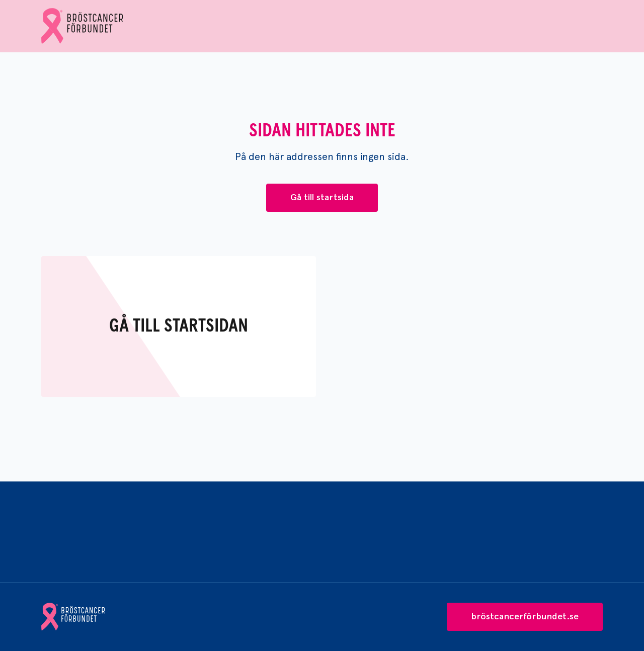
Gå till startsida (322, 197)
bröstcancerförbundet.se (525, 616)
